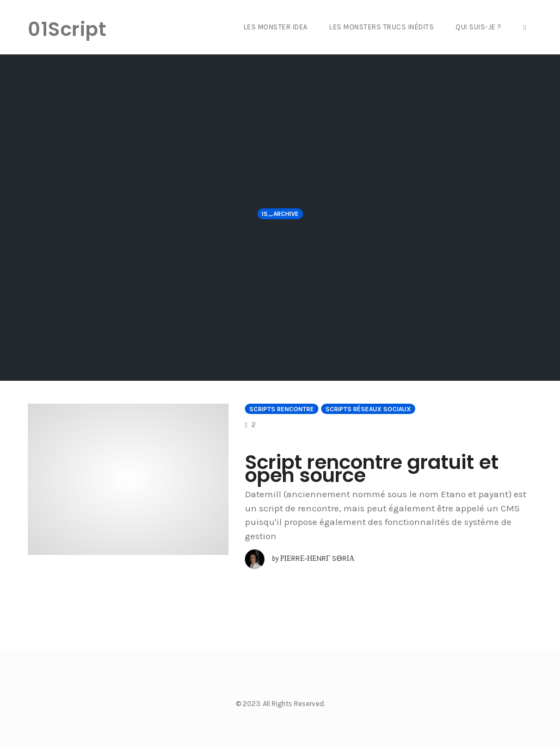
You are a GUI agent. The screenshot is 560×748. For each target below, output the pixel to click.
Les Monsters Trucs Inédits (381, 27)
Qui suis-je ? (479, 27)
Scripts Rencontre (282, 409)
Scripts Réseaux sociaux (368, 409)
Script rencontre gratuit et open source (372, 469)
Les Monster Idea (276, 27)
